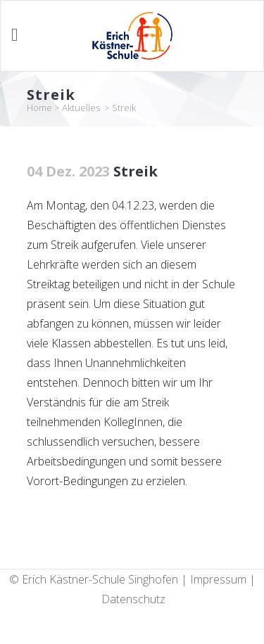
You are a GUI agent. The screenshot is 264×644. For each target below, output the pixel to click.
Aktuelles (81, 108)
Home (39, 108)
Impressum (218, 579)
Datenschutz (133, 599)
